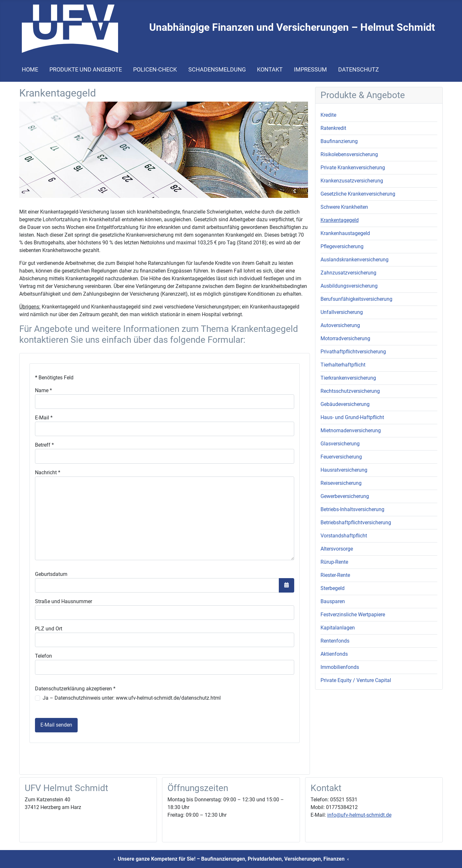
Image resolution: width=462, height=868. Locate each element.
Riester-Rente (335, 575)
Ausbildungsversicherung (349, 286)
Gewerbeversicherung (345, 496)
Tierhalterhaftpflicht (343, 365)
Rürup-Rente (334, 562)
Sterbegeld (333, 588)
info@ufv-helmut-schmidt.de (359, 815)
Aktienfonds (334, 654)
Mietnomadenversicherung (351, 430)
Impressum (310, 70)
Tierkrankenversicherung (348, 378)
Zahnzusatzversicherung (348, 273)
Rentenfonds (335, 641)
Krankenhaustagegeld (345, 233)
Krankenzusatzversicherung (352, 181)
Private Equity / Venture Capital (356, 680)
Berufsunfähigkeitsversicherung (356, 299)
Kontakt (270, 70)
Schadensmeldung (217, 70)
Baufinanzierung (339, 141)
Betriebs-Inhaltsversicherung (352, 509)
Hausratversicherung (344, 470)
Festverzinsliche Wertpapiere (353, 615)
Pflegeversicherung (342, 246)
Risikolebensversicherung (349, 154)
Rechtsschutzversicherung (350, 391)
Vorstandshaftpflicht (344, 536)
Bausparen (333, 601)
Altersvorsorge (337, 549)
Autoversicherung (340, 325)
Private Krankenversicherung (353, 168)
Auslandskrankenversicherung (355, 260)
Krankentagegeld (340, 220)
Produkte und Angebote (86, 70)
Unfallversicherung (342, 312)
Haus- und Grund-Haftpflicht (352, 417)
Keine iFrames (165, 563)
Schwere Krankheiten (344, 207)
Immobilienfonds (340, 667)
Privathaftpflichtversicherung (353, 352)
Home (30, 70)
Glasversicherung (340, 444)
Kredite (328, 115)
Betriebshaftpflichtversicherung (356, 522)
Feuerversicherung (341, 457)
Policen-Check (155, 70)
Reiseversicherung (341, 483)
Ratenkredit (333, 128)
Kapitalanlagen (338, 628)
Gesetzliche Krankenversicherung (358, 194)
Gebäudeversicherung (345, 404)
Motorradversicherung (345, 338)
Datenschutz (359, 70)
